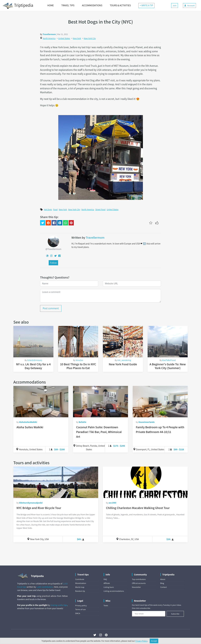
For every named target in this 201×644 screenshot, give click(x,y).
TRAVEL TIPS (68, 5)
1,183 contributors (45, 587)
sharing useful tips (59, 605)
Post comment (51, 308)
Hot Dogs (48, 209)
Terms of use (80, 609)
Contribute (80, 579)
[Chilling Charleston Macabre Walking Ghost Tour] (145, 482)
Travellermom (49, 34)
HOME (51, 5)
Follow (53, 263)
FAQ (105, 579)
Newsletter (136, 587)
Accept (154, 641)
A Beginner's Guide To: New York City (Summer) (168, 366)
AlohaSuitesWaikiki (28, 422)
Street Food (100, 209)
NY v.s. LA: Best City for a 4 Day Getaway (33, 366)
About (163, 579)
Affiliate (107, 583)
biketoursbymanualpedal (31, 503)
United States (64, 38)
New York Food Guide (123, 364)
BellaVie (82, 422)
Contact (164, 587)
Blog (162, 583)
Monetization (81, 583)
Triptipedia (18, 6)
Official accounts (139, 583)
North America (49, 38)
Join (175, 5)
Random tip (80, 591)
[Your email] (149, 614)
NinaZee (80, 360)
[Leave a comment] (100, 296)
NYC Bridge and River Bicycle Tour (39, 508)
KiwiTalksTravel (169, 360)
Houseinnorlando (146, 422)
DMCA (78, 613)
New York (77, 38)
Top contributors (139, 579)
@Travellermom (53, 249)
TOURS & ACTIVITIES (120, 5)
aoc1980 (112, 503)
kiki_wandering (124, 360)
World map (80, 587)
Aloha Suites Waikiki (30, 427)
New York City (90, 38)
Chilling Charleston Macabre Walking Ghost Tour (138, 508)
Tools (106, 605)
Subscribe (175, 614)
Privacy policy (81, 605)
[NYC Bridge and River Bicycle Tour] (56, 482)
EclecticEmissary (35, 360)
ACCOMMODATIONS (92, 5)
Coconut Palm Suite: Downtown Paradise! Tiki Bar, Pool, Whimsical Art (99, 432)
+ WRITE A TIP (146, 5)
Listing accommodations (114, 591)
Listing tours (109, 587)
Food (55, 209)
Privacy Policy (141, 641)
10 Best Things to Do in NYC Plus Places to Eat (78, 366)
